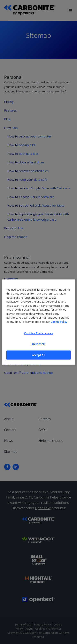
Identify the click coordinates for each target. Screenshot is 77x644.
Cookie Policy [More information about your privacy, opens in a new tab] (59, 321)
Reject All (38, 344)
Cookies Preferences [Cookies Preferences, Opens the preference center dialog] (38, 333)
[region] (38, 322)
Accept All (39, 355)
